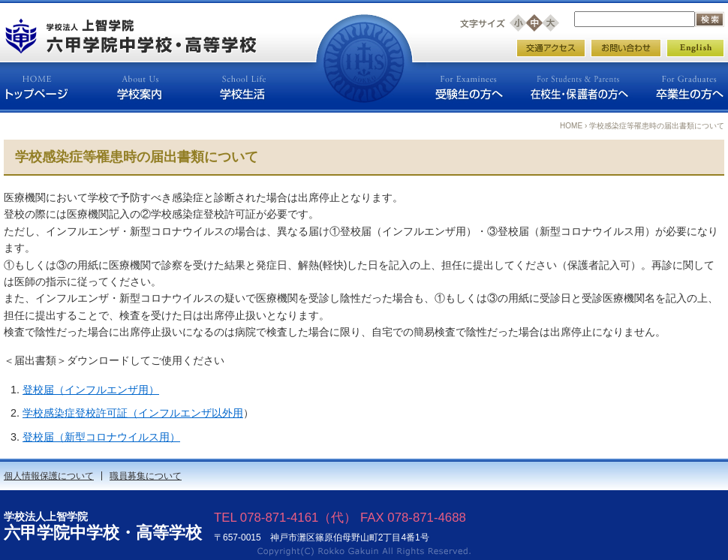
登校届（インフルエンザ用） (91, 390)
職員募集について (146, 476)
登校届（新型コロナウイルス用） (101, 437)
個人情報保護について (49, 476)
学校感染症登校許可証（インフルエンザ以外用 (133, 413)
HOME (571, 126)
